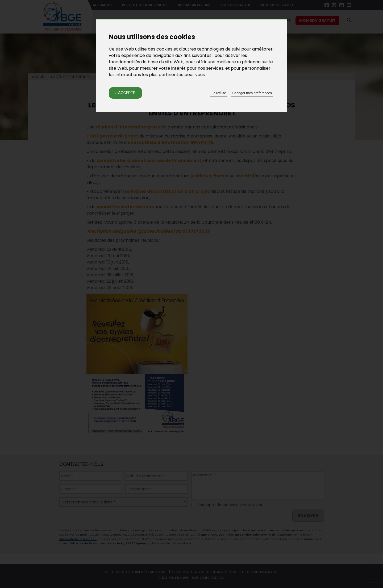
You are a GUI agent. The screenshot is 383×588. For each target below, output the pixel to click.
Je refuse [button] (219, 93)
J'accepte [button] (125, 93)
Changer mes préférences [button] (252, 93)
